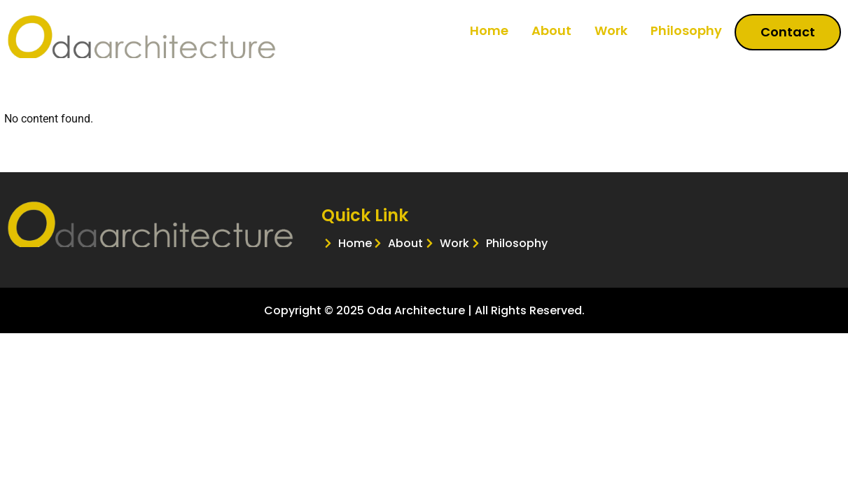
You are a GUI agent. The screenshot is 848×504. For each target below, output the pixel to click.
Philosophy (686, 30)
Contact (788, 32)
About (551, 30)
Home (489, 30)
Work (611, 30)
